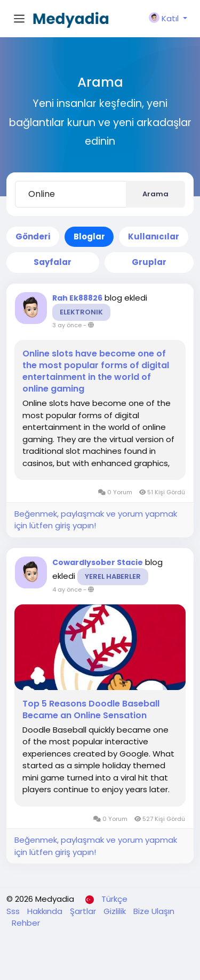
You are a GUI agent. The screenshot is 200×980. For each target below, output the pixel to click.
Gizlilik (116, 911)
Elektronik (81, 312)
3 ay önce (67, 325)
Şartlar (84, 911)
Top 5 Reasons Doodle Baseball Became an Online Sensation (91, 710)
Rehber (26, 923)
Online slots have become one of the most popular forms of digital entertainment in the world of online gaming (96, 371)
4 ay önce (67, 589)
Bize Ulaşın (154, 911)
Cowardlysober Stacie (98, 562)
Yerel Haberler (113, 576)
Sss (14, 911)
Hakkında (46, 911)
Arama (155, 194)
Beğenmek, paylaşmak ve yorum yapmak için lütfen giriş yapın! (96, 520)
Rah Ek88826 (77, 298)
